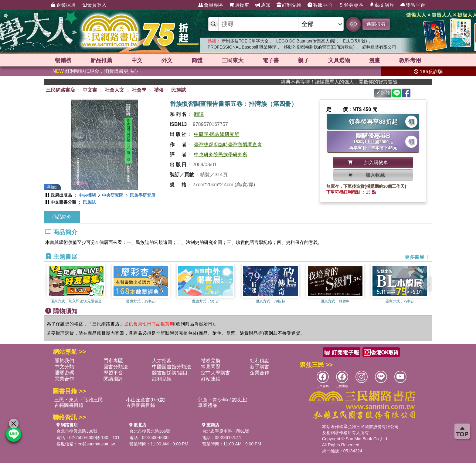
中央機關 (87, 195)
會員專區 (211, 5)
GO (353, 24)
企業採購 (63, 5)
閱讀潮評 (113, 379)
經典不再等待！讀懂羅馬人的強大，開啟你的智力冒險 (350, 82)
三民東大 (233, 60)
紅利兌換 (289, 5)
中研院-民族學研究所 (217, 134)
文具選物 (339, 60)
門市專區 (113, 361)
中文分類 (64, 367)
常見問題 (211, 367)
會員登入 (94, 5)
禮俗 (159, 90)
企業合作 (260, 373)
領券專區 (351, 5)
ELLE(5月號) (355, 41)
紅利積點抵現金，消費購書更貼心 (95, 71)
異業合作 (64, 379)
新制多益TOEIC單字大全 (245, 41)
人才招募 (162, 361)
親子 (304, 60)
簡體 (197, 60)
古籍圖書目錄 (69, 405)
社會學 (139, 90)
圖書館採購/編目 (170, 373)
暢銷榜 (63, 60)
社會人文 (114, 90)
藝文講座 (382, 5)
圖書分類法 (116, 367)
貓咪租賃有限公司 (379, 47)
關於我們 (64, 361)
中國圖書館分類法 (172, 367)
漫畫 (375, 60)
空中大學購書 (216, 373)
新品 (101, 60)
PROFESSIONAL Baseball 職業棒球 (242, 47)
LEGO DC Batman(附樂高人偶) (306, 41)
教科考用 (410, 60)
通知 (263, 5)
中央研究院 (113, 195)
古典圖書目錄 (141, 405)
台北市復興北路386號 (77, 431)
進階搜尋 (376, 24)
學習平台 (413, 5)
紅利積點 (260, 361)
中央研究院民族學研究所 (221, 155)
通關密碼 (64, 373)
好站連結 (211, 379)
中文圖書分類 (63, 202)
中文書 (90, 90)
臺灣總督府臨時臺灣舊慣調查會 (228, 145)
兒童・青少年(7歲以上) (223, 400)
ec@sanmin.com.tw (96, 444)
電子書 (271, 60)
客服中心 (320, 5)
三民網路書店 (60, 90)
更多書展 (417, 257)
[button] (428, 284)
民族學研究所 (143, 195)
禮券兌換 (211, 361)
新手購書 (260, 367)
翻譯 (199, 114)
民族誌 (178, 90)
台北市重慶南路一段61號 (226, 431)
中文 (137, 60)
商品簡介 (62, 217)
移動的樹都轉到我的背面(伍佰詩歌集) (319, 47)
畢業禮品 (208, 405)
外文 (167, 60)
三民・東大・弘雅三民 (79, 400)
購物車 (239, 5)
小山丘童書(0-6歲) (146, 400)
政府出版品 (61, 195)
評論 (383, 93)
